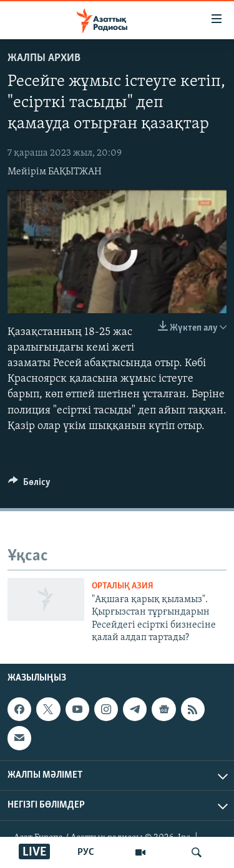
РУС (86, 852)
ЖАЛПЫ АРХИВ (44, 58)
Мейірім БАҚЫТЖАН (55, 172)
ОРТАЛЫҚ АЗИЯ (123, 586)
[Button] (29, 485)
